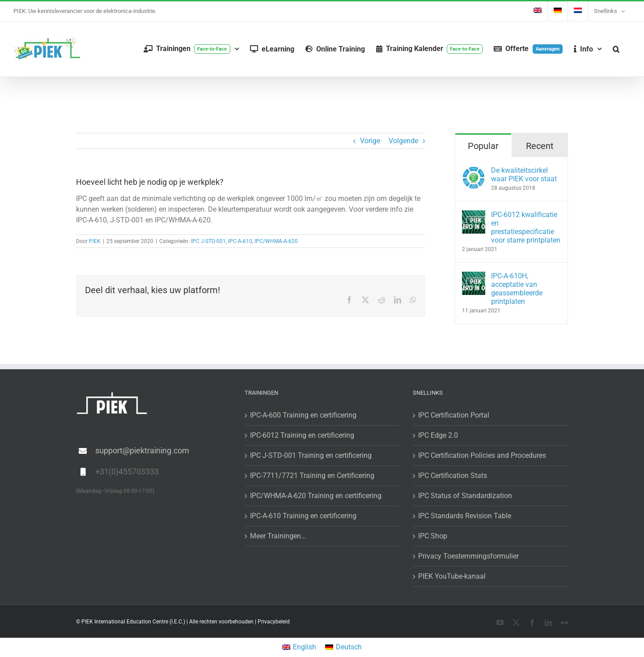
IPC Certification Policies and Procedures (482, 455)
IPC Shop (433, 536)
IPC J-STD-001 (208, 241)
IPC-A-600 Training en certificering (303, 415)
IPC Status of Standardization (465, 496)
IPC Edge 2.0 (438, 435)
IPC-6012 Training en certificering (302, 435)
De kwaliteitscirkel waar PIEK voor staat (524, 175)
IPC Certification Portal (454, 415)
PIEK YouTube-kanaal (452, 576)
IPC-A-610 (240, 241)
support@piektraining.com (142, 450)
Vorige (370, 141)
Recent (540, 146)
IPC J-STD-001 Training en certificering (311, 455)
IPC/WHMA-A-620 (276, 241)
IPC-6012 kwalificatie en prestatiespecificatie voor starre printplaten (526, 227)
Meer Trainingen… (278, 536)
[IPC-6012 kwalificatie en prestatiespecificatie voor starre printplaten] (474, 215)
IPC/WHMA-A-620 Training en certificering (316, 496)
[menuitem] (538, 11)
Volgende (403, 141)
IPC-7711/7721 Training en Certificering (312, 476)
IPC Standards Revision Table (465, 516)
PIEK (95, 241)
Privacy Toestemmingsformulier (468, 556)
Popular (483, 146)
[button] (616, 49)
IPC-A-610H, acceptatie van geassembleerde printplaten (517, 289)
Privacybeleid (274, 622)
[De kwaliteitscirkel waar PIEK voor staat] (474, 171)
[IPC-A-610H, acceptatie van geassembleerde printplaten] (474, 277)
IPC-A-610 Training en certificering (303, 516)
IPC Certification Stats (453, 476)
